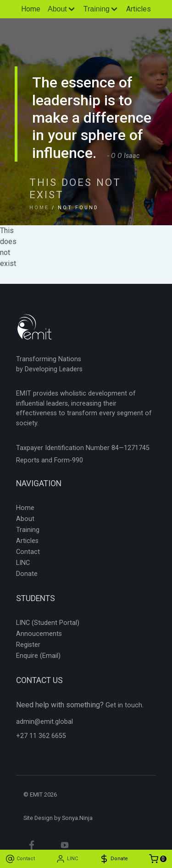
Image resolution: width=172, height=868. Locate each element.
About (25, 519)
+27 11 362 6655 (41, 736)
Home (31, 9)
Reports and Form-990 (50, 460)
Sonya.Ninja (77, 818)
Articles (139, 9)
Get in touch (124, 705)
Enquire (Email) (38, 656)
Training (28, 530)
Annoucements (39, 634)
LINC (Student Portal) (48, 623)
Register (28, 645)
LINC (23, 563)
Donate (27, 574)
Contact (28, 552)
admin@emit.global (44, 722)
